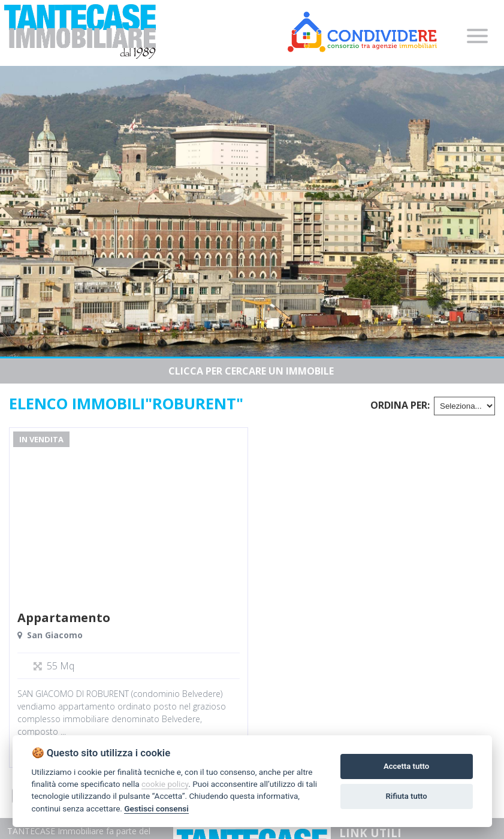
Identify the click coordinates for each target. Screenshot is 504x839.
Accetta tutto (406, 766)
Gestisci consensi (156, 808)
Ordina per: (400, 405)
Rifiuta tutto (406, 796)
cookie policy (165, 784)
